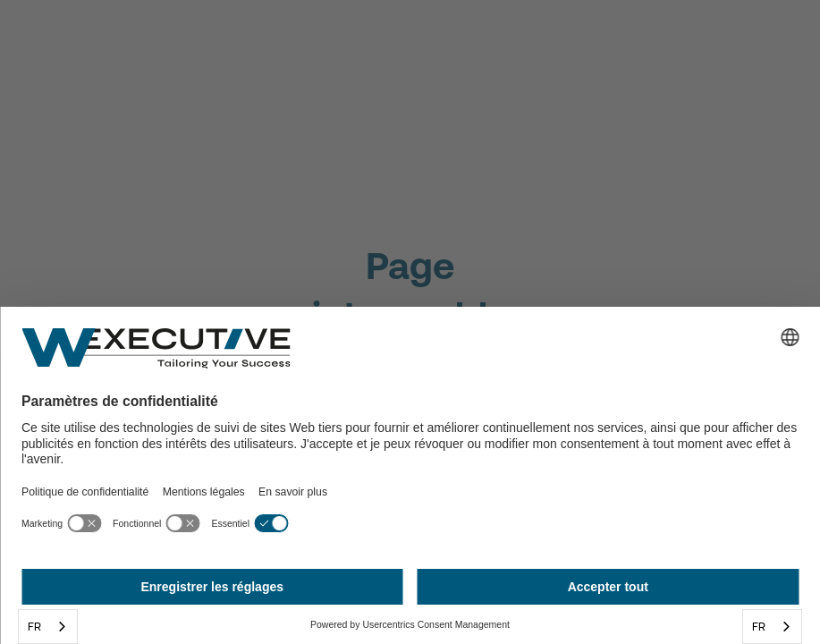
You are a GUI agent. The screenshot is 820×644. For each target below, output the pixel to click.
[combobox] (48, 627)
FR (34, 627)
